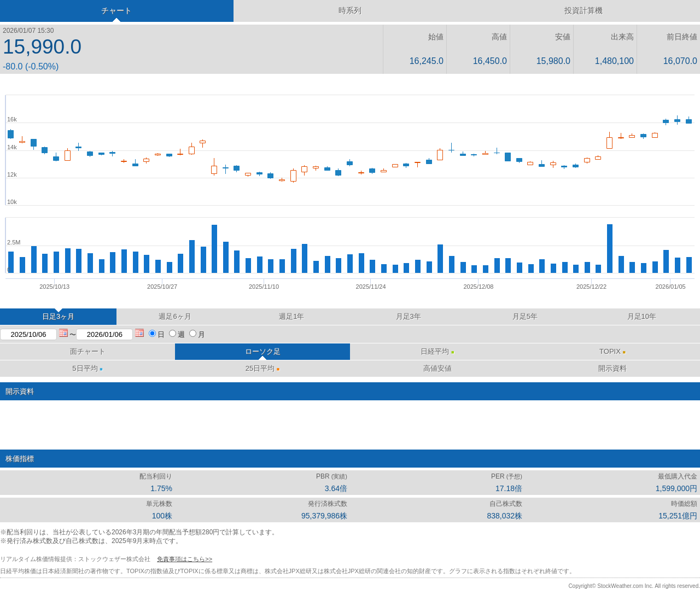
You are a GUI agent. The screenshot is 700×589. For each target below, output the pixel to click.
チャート (116, 10)
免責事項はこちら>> (185, 559)
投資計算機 (584, 10)
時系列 (350, 10)
